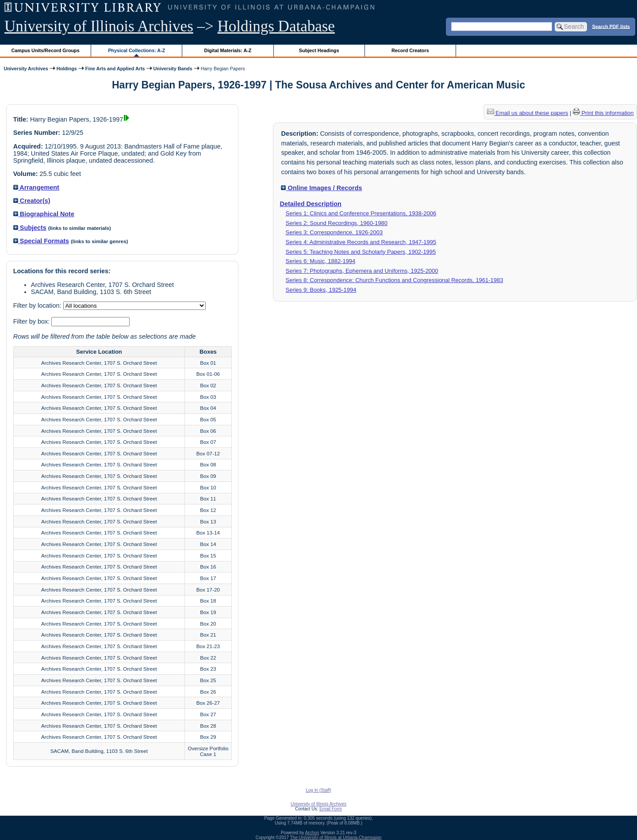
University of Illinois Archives (99, 26)
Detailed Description (311, 204)
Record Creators (410, 50)
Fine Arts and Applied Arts (115, 69)
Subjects (30, 228)
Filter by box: (32, 321)
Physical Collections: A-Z (136, 50)
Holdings (67, 69)
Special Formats (41, 241)
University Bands (173, 69)
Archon (312, 833)
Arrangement (36, 187)
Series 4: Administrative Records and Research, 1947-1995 (361, 242)
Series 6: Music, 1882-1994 (321, 261)
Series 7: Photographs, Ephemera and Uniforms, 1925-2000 (362, 271)
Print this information (603, 113)
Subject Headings (319, 50)
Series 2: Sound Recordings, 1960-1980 (337, 223)
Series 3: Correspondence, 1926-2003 (334, 232)
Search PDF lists (611, 26)
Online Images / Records (321, 188)
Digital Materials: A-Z (228, 50)
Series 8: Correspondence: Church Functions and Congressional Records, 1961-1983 (395, 280)
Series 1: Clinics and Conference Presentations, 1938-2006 (361, 213)
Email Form (331, 809)
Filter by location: (38, 305)
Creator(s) (32, 201)
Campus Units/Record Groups (46, 50)
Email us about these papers (528, 113)
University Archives (26, 69)
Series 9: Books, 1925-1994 (321, 290)
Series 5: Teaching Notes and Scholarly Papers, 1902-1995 (361, 252)
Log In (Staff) (318, 790)
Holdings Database (276, 26)
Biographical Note (44, 214)
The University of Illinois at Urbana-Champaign (336, 838)
